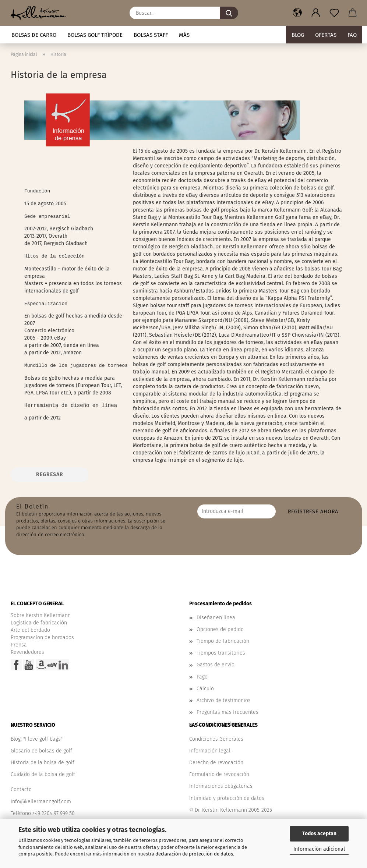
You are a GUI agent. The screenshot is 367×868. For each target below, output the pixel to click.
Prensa (19, 645)
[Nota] (334, 13)
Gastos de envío (216, 665)
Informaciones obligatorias (221, 786)
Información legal (210, 751)
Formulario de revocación (219, 774)
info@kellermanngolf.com (41, 802)
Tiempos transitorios (221, 653)
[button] (297, 13)
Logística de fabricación (39, 623)
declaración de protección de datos (194, 854)
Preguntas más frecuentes (227, 712)
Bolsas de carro (34, 35)
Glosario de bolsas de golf (41, 751)
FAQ (352, 35)
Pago (202, 677)
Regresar (50, 474)
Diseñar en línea (216, 618)
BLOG (298, 35)
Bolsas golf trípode (95, 35)
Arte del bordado (30, 630)
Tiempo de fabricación (223, 641)
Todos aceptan (319, 834)
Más (184, 35)
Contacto (21, 789)
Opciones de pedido (220, 629)
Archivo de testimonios (224, 700)
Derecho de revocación (216, 763)
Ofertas (326, 35)
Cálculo (205, 689)
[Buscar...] (229, 13)
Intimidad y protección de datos (227, 798)
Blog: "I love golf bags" (37, 739)
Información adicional (319, 849)
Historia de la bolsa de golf (43, 763)
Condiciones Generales (216, 739)
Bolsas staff (151, 35)
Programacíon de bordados (42, 637)
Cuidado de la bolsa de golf (43, 774)
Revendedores (27, 652)
